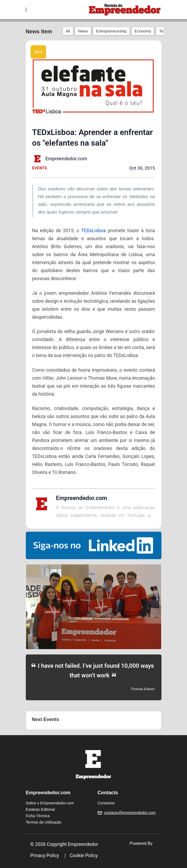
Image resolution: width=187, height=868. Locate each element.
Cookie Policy (84, 855)
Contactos (106, 803)
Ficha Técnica (38, 816)
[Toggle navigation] (26, 10)
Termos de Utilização (44, 822)
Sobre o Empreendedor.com (50, 803)
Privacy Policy (45, 855)
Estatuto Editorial (40, 809)
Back (38, 52)
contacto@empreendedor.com (130, 813)
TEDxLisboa (93, 231)
